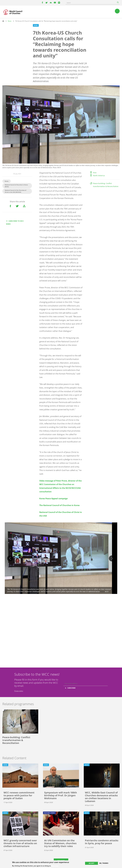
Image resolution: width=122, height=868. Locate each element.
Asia (95, 173)
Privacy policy (19, 691)
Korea (7, 181)
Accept (91, 863)
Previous (10, 558)
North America (99, 176)
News (10, 21)
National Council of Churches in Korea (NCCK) (16, 186)
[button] (61, 558)
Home (3, 21)
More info (55, 866)
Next (112, 558)
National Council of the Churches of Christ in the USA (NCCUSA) (15, 191)
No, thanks (104, 863)
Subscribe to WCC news (15, 223)
